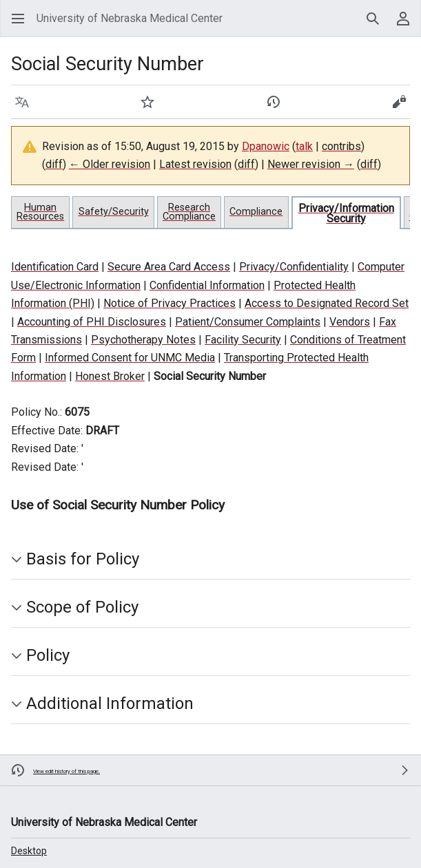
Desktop (29, 851)
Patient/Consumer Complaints (248, 322)
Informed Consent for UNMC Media (130, 358)
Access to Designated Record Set (327, 303)
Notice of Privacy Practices (170, 303)
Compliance (256, 212)
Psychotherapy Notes (143, 340)
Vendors (350, 322)
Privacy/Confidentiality (294, 267)
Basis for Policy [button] (83, 559)
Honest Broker (110, 376)
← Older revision (110, 164)
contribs (341, 146)
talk (304, 146)
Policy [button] (48, 655)
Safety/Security (114, 212)
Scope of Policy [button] (82, 607)
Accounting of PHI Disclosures (92, 322)
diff (54, 164)
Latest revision (195, 164)
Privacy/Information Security (346, 213)
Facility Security (243, 340)
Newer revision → (311, 164)
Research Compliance (189, 212)
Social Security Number (210, 376)
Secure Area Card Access (169, 267)
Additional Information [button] (110, 703)
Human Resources (40, 212)
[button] (18, 19)
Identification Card (55, 267)
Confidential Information (207, 285)
